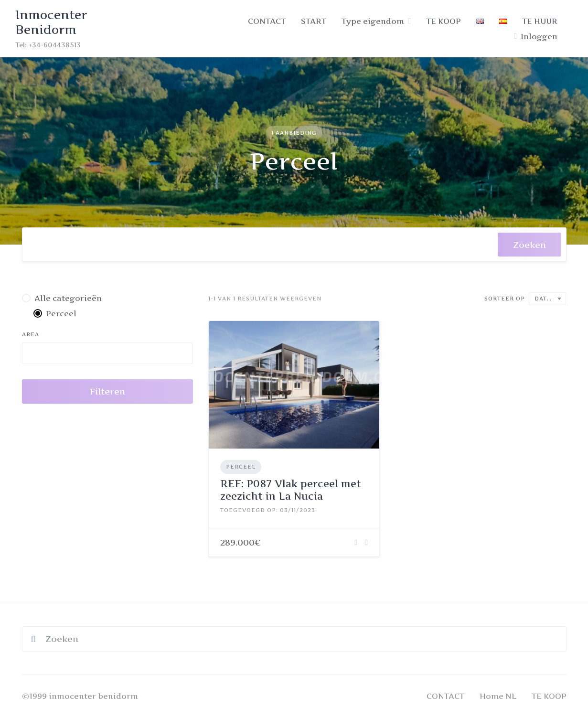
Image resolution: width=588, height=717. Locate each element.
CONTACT (267, 21)
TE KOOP (444, 21)
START (314, 21)
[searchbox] (38, 247)
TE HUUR (540, 21)
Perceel (241, 467)
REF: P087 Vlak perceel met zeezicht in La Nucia (291, 490)
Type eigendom (373, 21)
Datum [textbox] (546, 299)
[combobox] (260, 245)
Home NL (498, 696)
